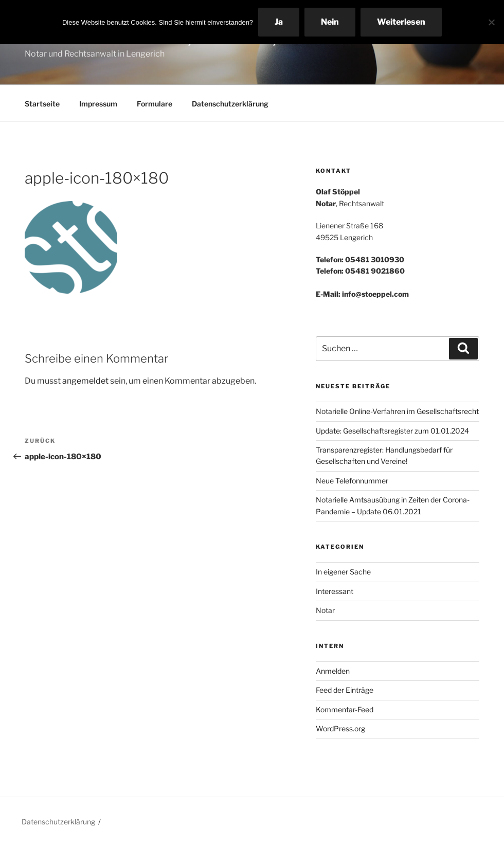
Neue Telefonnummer (352, 481)
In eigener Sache (343, 572)
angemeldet (85, 381)
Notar (325, 610)
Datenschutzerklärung (230, 104)
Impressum (98, 104)
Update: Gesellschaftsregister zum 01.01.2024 (392, 431)
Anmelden (333, 671)
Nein (330, 22)
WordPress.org (340, 728)
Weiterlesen (401, 22)
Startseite (42, 104)
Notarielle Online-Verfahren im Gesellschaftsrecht (397, 411)
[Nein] (491, 22)
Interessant (335, 591)
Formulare (155, 104)
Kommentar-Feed (345, 709)
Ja (279, 22)
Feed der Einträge (345, 690)
